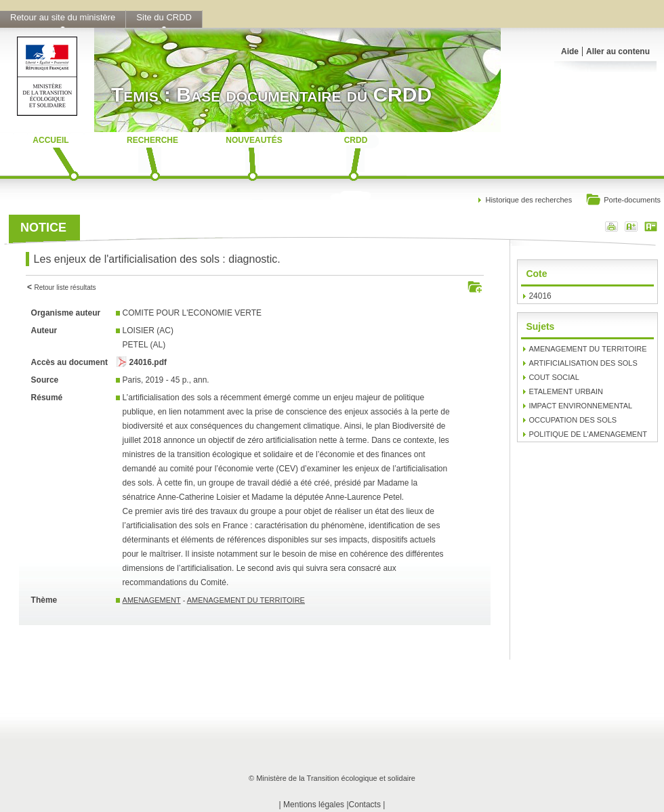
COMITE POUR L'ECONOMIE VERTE (192, 313)
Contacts (365, 805)
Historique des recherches (528, 200)
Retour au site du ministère (63, 17)
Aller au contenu (618, 51)
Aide (570, 51)
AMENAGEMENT (152, 600)
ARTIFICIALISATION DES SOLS (583, 363)
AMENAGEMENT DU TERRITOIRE (246, 600)
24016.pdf (148, 362)
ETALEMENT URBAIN (566, 391)
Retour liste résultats (65, 287)
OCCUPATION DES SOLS (573, 420)
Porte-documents (623, 201)
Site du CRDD (164, 17)
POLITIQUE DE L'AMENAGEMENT (587, 434)
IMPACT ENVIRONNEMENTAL (580, 406)
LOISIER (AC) (148, 330)
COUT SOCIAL (554, 377)
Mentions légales (314, 805)
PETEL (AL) (144, 345)
